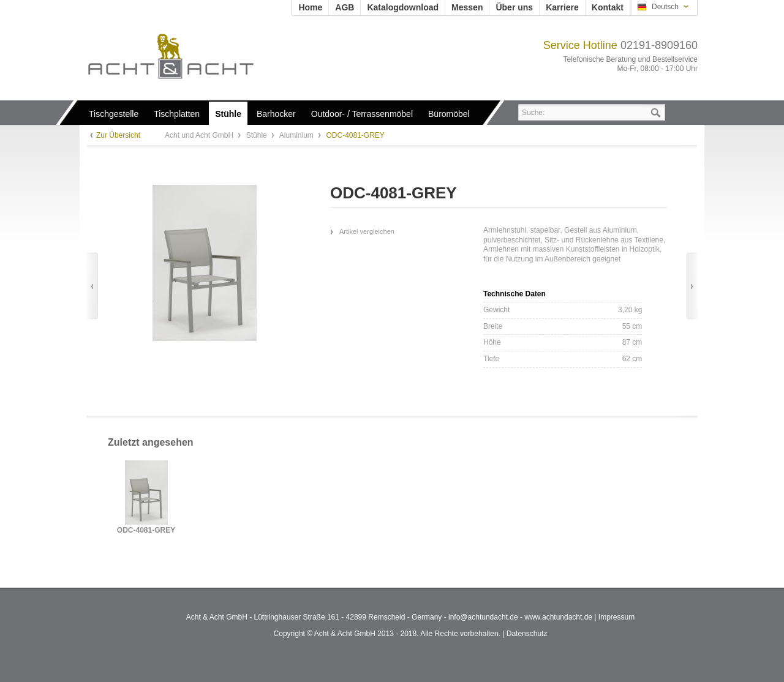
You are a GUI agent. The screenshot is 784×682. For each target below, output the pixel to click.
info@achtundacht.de (483, 617)
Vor (692, 286)
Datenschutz (527, 634)
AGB (345, 7)
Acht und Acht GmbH (191, 56)
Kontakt (608, 7)
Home (310, 7)
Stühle (258, 135)
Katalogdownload (403, 7)
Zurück (92, 286)
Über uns (514, 7)
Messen (467, 7)
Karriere (562, 7)
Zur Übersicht (118, 135)
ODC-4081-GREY (146, 530)
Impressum (616, 617)
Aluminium (297, 135)
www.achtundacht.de (558, 617)
